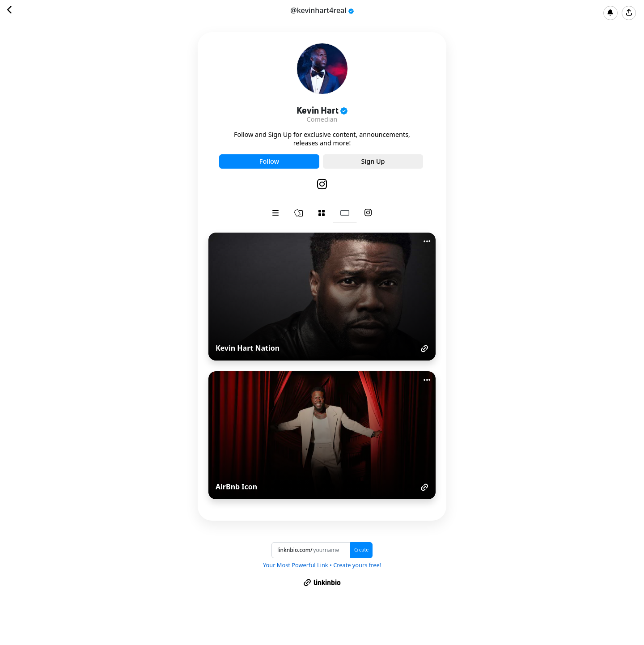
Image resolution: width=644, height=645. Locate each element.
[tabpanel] (322, 366)
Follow (269, 161)
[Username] (332, 550)
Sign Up (373, 161)
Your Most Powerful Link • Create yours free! (322, 565)
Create (361, 550)
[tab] (275, 213)
